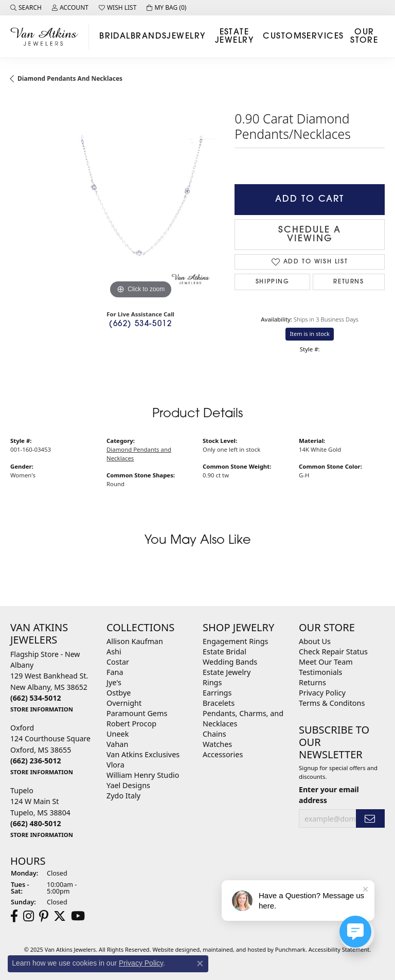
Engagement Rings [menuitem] (236, 641)
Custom (282, 37)
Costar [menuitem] (118, 662)
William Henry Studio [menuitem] (143, 775)
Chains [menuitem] (214, 734)
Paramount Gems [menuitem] (137, 713)
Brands (149, 37)
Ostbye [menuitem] (119, 693)
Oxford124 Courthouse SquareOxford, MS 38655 (50, 750)
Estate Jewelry (234, 37)
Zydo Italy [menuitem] (123, 796)
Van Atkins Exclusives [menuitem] (143, 754)
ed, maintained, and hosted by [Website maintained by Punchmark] (234, 949)
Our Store (364, 37)
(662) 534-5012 (140, 324)
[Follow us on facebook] (14, 916)
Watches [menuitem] (217, 744)
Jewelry (186, 37)
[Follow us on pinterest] (44, 916)
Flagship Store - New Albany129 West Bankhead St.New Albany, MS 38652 (49, 681)
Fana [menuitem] (115, 672)
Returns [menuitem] (312, 682)
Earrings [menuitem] (217, 693)
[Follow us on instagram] (29, 916)
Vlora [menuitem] (115, 765)
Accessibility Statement (339, 949)
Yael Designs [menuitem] (128, 785)
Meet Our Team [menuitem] (326, 662)
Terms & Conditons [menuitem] (332, 703)
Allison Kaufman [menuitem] (135, 641)
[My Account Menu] (70, 8)
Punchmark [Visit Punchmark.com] (290, 949)
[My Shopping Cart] (166, 8)
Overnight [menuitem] (124, 703)
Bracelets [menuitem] (219, 703)
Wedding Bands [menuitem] (230, 662)
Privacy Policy (141, 963)
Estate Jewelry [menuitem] (227, 672)
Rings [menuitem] (212, 682)
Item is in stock (310, 334)
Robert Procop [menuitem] (131, 724)
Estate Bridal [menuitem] (225, 652)
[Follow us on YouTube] (78, 916)
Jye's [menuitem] (114, 682)
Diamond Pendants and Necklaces (70, 78)
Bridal (115, 37)
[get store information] (42, 709)
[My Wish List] (118, 8)
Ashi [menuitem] (114, 652)
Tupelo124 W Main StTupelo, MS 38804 (42, 812)
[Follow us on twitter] (60, 916)
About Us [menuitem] (315, 641)
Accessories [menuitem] (223, 754)
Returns (348, 282)
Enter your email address (329, 795)
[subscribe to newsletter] (370, 819)
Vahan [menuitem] (117, 744)
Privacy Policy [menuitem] (322, 693)
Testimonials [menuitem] (320, 672)
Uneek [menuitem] (118, 734)
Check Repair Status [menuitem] (333, 652)
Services (323, 37)
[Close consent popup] (200, 964)
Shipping (273, 282)
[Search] (26, 8)
